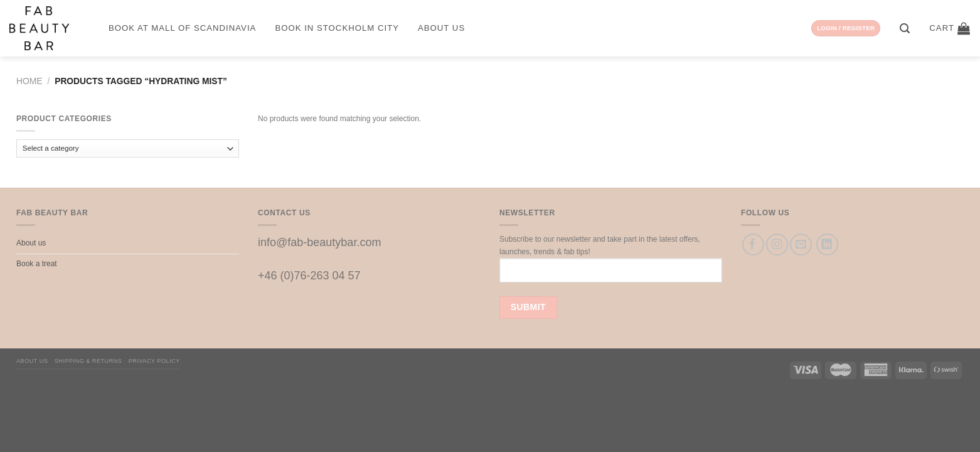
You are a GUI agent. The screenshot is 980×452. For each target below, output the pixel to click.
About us (441, 28)
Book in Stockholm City (337, 28)
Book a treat (37, 264)
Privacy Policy (154, 361)
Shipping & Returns (88, 361)
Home (29, 81)
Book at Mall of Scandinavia (182, 28)
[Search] (905, 29)
